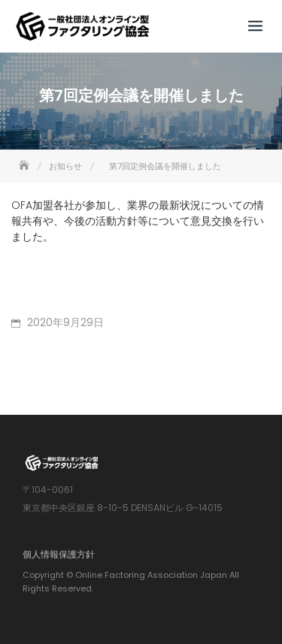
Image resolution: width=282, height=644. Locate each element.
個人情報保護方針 (59, 554)
